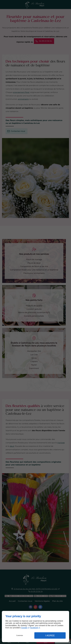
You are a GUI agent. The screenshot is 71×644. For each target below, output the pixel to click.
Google (24, 628)
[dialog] (35, 627)
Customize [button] (20, 635)
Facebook (34, 628)
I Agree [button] (50, 635)
